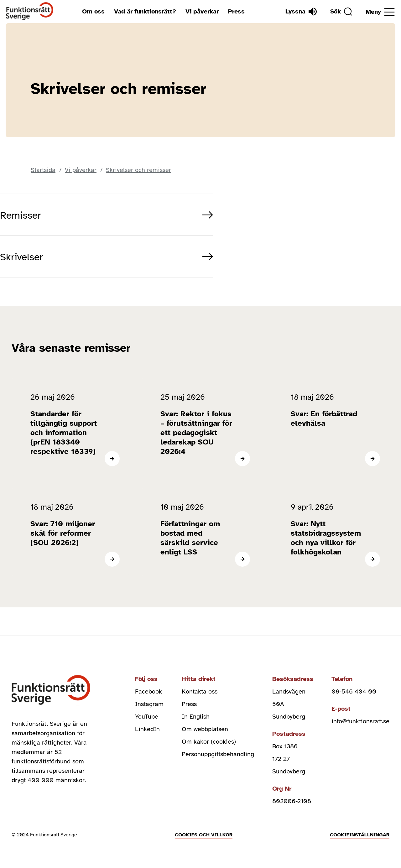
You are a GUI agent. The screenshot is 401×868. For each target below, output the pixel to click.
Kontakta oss (200, 691)
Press (236, 11)
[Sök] (341, 12)
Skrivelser (21, 257)
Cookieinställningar (360, 835)
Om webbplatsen (205, 729)
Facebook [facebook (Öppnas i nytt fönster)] (148, 691)
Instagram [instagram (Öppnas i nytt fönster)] (149, 704)
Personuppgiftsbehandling (218, 754)
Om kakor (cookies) (209, 742)
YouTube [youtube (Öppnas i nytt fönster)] (147, 717)
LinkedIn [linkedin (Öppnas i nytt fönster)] (147, 729)
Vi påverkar (202, 11)
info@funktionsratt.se (360, 721)
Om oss (93, 11)
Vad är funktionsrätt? (145, 11)
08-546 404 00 (354, 691)
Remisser (21, 215)
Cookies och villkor (204, 835)
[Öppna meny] (380, 12)
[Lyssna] (301, 12)
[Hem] (30, 11)
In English (196, 717)
